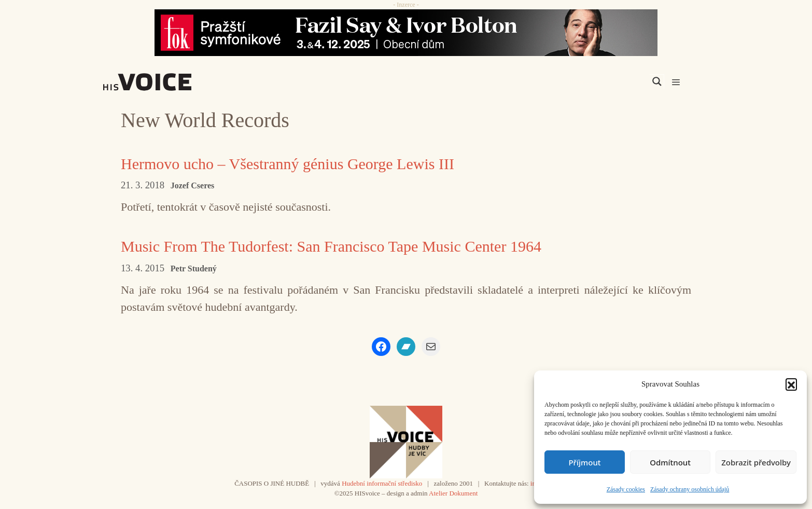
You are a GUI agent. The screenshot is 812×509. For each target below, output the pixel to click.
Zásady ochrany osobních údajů (690, 489)
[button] (791, 384)
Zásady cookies (626, 489)
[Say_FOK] (406, 33)
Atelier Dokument (453, 493)
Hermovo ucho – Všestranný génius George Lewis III (288, 164)
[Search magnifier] (657, 81)
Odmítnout (670, 462)
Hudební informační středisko (382, 483)
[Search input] (608, 81)
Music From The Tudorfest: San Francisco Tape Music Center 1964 (331, 246)
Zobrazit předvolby (756, 462)
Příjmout (584, 462)
